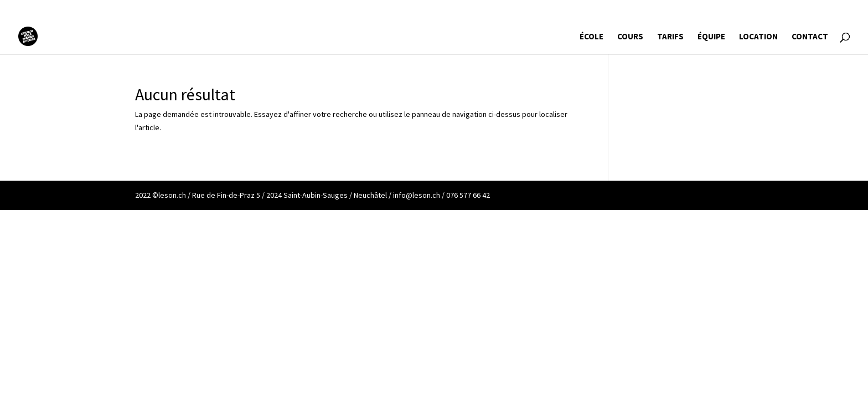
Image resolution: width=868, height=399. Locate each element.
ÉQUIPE (711, 37)
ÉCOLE (591, 37)
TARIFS (670, 37)
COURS (630, 37)
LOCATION (758, 37)
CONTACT (810, 37)
